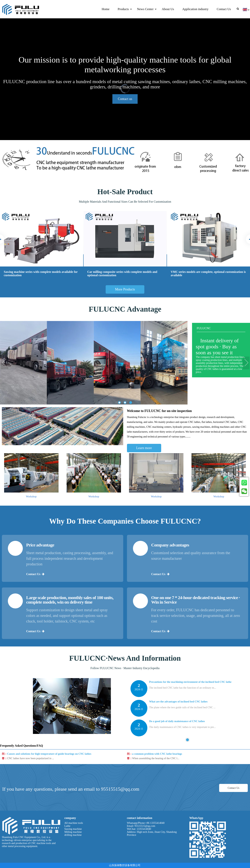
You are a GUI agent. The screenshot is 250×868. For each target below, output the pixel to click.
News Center (145, 13)
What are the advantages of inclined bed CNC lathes (178, 796)
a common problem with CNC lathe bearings (157, 775)
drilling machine (73, 835)
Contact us (125, 99)
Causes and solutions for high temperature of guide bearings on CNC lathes (49, 775)
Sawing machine (73, 829)
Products (123, 13)
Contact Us (224, 9)
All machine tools (74, 823)
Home (106, 9)
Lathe (67, 826)
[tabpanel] (188, 801)
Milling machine (73, 832)
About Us (168, 9)
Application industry (195, 9)
